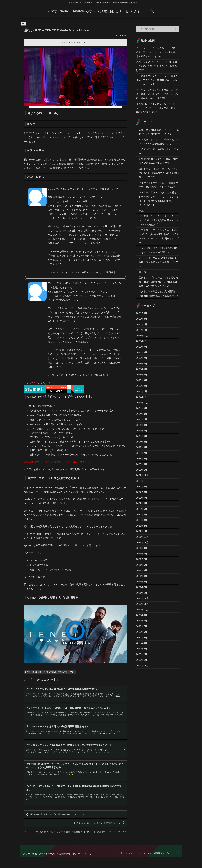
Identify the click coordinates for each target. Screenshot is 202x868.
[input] (158, 29)
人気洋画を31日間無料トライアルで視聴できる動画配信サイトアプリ (50, 672)
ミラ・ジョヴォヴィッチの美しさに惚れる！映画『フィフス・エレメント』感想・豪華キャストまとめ (157, 52)
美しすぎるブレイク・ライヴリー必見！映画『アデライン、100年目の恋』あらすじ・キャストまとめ (157, 80)
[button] (177, 29)
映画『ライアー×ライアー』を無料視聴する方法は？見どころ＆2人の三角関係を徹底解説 (158, 66)
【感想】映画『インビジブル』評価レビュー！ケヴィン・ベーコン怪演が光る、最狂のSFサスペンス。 (157, 108)
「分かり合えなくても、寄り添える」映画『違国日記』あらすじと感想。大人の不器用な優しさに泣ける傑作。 (157, 94)
